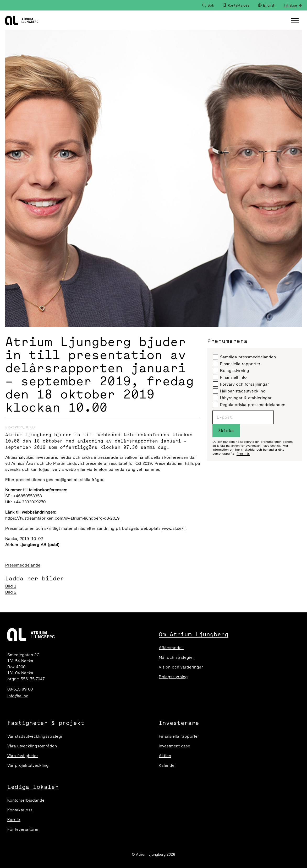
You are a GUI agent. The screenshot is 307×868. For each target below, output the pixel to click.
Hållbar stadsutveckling (239, 391)
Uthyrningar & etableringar (242, 398)
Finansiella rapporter (237, 364)
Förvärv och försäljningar (241, 384)
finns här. (243, 454)
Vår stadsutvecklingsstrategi (35, 736)
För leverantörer (23, 829)
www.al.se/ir (174, 528)
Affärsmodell (171, 648)
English (267, 5)
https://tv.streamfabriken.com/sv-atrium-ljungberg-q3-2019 (62, 518)
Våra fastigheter (23, 756)
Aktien (165, 756)
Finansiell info (230, 377)
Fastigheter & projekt (46, 723)
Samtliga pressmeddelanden (244, 357)
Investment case (174, 746)
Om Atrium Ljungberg (194, 634)
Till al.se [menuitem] (290, 5)
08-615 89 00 (20, 689)
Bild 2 (11, 592)
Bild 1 (11, 586)
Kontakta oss (20, 810)
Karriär (14, 820)
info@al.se (18, 696)
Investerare (179, 723)
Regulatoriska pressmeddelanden (249, 405)
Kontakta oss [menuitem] (239, 5)
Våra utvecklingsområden (32, 746)
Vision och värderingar (181, 667)
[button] (296, 20)
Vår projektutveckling (28, 765)
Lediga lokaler (33, 787)
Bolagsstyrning (231, 370)
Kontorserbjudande (26, 800)
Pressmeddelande (23, 565)
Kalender (167, 765)
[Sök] (208, 5)
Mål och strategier (176, 657)
